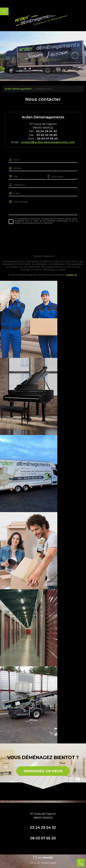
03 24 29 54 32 (43, 828)
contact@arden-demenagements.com (48, 142)
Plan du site (35, 863)
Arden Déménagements (18, 89)
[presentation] (43, 232)
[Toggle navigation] (4, 11)
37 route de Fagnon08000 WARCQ (43, 816)
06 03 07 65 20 (43, 838)
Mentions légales (49, 863)
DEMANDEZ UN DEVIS (43, 771)
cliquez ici (72, 275)
